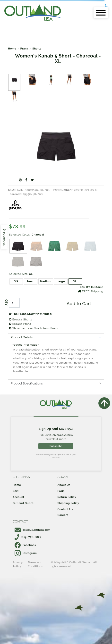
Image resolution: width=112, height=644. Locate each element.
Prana (24, 49)
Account (18, 497)
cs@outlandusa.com (33, 530)
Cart (16, 491)
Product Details (22, 337)
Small (30, 281)
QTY (6, 303)
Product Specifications (27, 383)
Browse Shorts (21, 319)
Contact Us (65, 509)
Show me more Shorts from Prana (34, 328)
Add (79, 304)
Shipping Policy (68, 503)
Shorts (37, 49)
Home (12, 49)
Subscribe (56, 446)
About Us (64, 485)
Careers (63, 515)
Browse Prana (20, 324)
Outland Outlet (23, 503)
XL (75, 281)
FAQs (61, 491)
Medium (46, 281)
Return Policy (67, 497)
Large (61, 281)
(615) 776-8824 (28, 537)
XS (16, 281)
